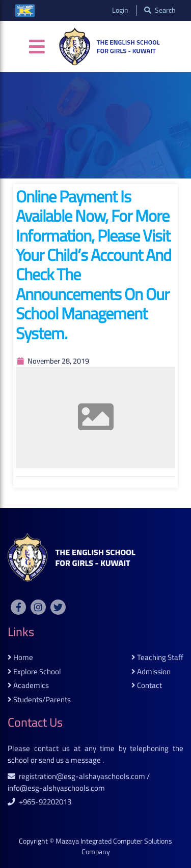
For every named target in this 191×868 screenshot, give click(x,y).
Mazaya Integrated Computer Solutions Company (114, 846)
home (20, 658)
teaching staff (157, 658)
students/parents (39, 700)
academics (28, 686)
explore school (34, 672)
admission (151, 672)
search (160, 10)
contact (147, 686)
